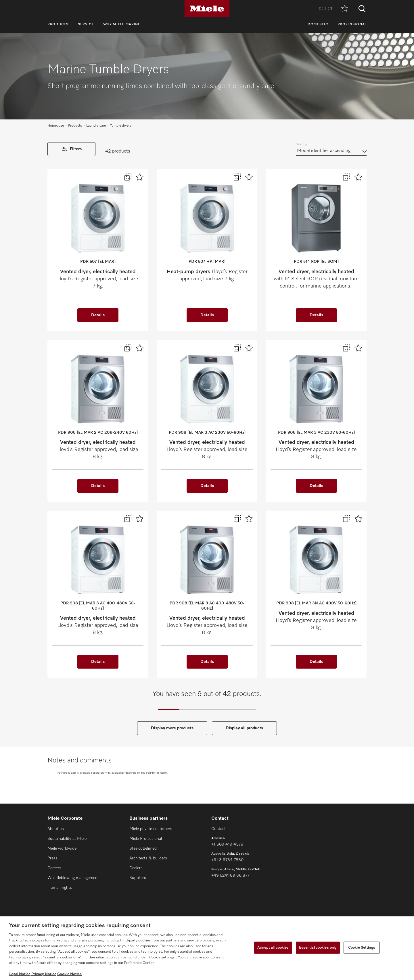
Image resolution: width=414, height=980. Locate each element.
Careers (54, 868)
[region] (207, 948)
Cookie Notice (69, 974)
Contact (218, 829)
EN (330, 9)
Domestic (318, 24)
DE (321, 9)
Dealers (136, 868)
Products (58, 24)
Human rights (60, 888)
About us (56, 829)
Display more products (172, 728)
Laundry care (96, 126)
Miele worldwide (62, 848)
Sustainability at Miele (67, 839)
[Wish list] (345, 9)
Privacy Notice (44, 974)
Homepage (56, 126)
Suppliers (138, 878)
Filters (71, 149)
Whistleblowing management (73, 878)
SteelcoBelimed (143, 848)
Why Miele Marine (122, 24)
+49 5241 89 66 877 (230, 876)
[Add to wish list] (140, 177)
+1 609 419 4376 (227, 844)
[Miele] (207, 9)
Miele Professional (146, 839)
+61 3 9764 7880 (227, 860)
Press (52, 858)
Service (86, 24)
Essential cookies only (318, 948)
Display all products (244, 728)
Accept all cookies (273, 948)
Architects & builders (148, 858)
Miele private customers (151, 829)
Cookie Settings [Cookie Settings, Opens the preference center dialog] (362, 948)
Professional (352, 24)
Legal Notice (20, 974)
